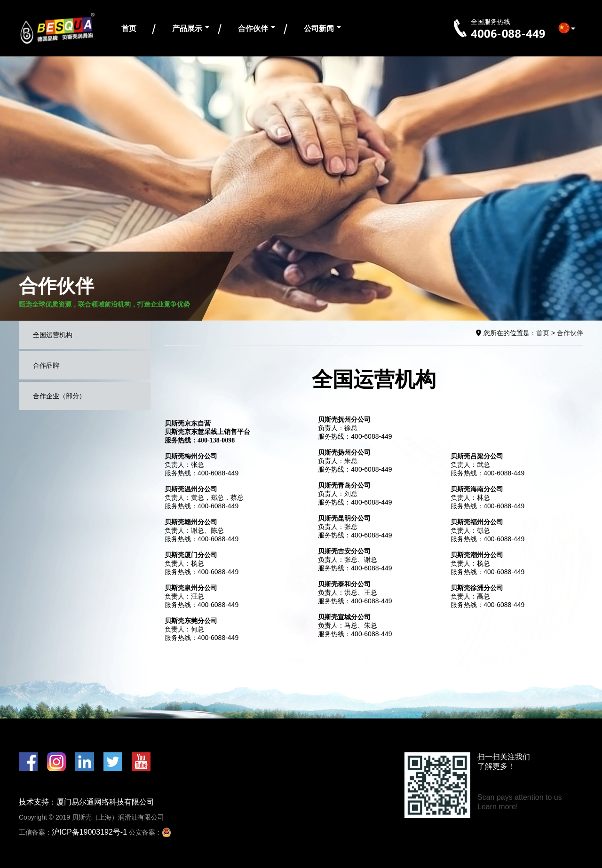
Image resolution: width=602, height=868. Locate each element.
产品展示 (187, 28)
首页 (129, 28)
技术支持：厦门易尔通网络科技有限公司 (87, 802)
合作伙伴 (253, 28)
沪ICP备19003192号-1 (89, 832)
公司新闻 (319, 28)
